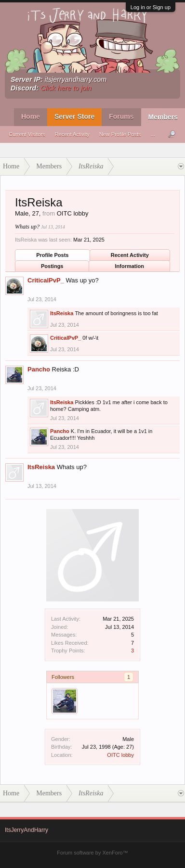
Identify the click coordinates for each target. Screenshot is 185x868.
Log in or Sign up (151, 7)
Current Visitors (27, 134)
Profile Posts (52, 255)
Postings (52, 266)
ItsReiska (62, 313)
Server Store (74, 116)
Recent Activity (72, 134)
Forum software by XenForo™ (92, 853)
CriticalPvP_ (46, 280)
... (153, 134)
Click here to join (66, 88)
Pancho (39, 369)
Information (130, 266)
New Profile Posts (120, 134)
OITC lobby (120, 755)
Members (163, 117)
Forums (121, 116)
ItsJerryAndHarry (26, 830)
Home (31, 116)
